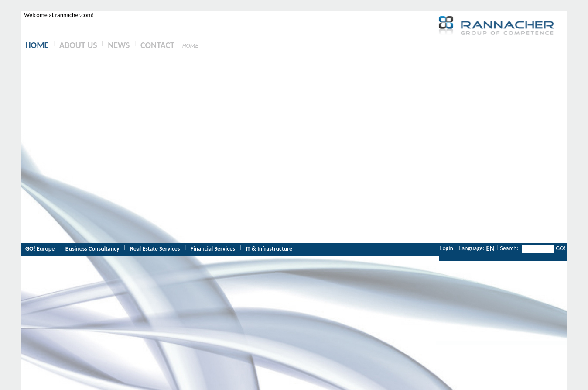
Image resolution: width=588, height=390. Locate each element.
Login (447, 248)
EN (490, 248)
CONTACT (157, 45)
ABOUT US (78, 45)
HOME (37, 45)
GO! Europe (40, 249)
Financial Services (213, 249)
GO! (561, 248)
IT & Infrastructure (269, 249)
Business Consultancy (92, 249)
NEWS (119, 45)
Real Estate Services (155, 249)
